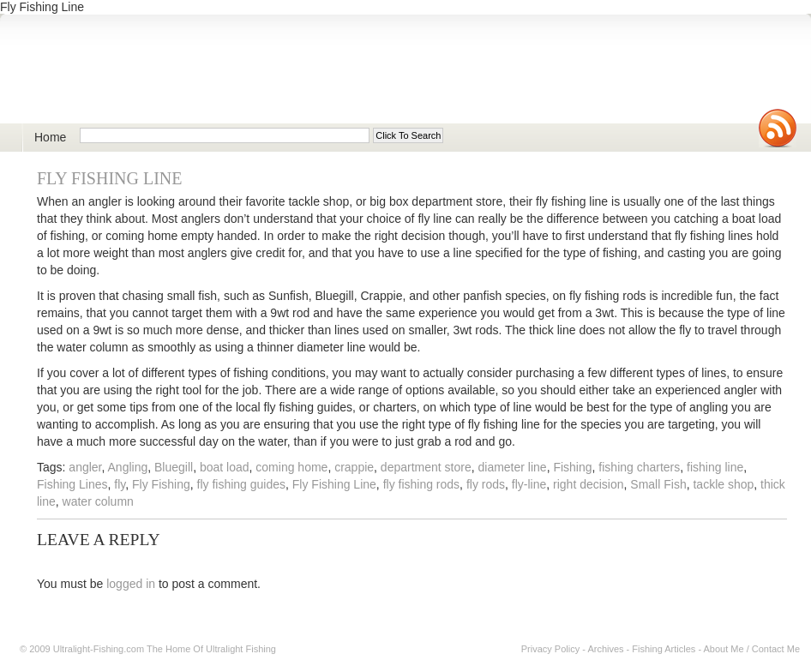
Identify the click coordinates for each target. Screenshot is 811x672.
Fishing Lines (72, 484)
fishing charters (639, 467)
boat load (225, 467)
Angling (128, 467)
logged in (131, 584)
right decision (589, 484)
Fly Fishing (161, 484)
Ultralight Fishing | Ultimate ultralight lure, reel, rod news (219, 78)
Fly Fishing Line (109, 178)
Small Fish (658, 484)
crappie (354, 467)
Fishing (572, 467)
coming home (291, 467)
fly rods (486, 484)
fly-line (529, 484)
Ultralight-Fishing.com (99, 649)
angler (85, 467)
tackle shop (723, 484)
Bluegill (174, 467)
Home (50, 137)
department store (426, 467)
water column (98, 501)
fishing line (715, 467)
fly (120, 484)
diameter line (512, 467)
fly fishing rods (421, 484)
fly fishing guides (242, 484)
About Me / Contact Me (752, 649)
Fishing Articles (664, 649)
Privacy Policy (550, 649)
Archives (605, 649)
